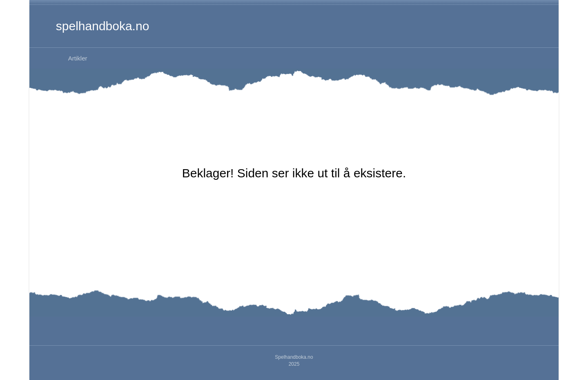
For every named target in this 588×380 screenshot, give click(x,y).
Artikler (78, 58)
